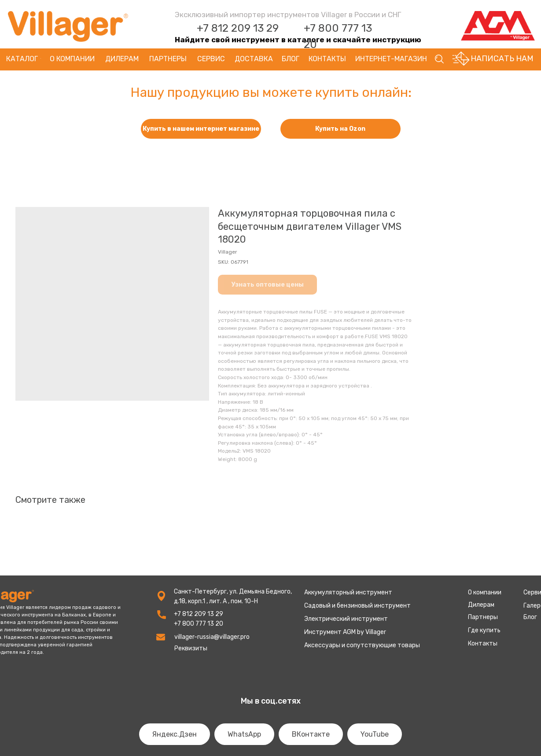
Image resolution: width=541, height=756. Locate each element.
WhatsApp (244, 734)
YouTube (375, 734)
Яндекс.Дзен (175, 734)
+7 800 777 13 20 (199, 624)
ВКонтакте (311, 734)
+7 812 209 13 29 (238, 28)
